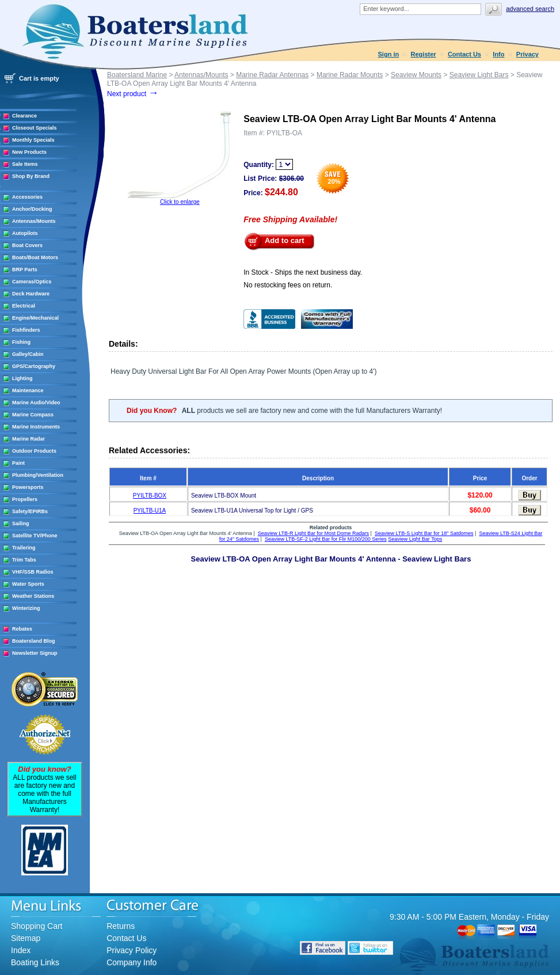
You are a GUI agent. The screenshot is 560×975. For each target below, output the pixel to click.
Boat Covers (27, 245)
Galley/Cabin (28, 354)
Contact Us (464, 54)
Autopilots (25, 233)
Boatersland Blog (34, 641)
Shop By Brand (31, 176)
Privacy (527, 54)
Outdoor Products (34, 451)
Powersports (28, 487)
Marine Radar (28, 439)
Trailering (24, 548)
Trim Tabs (24, 560)
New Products (29, 152)
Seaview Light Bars (479, 75)
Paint (18, 463)
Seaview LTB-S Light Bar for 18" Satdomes (424, 533)
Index (21, 950)
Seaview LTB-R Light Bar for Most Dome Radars (313, 533)
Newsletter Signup (35, 653)
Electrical (24, 306)
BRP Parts (25, 270)
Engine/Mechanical (35, 318)
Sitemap (26, 938)
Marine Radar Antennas (272, 75)
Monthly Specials (33, 140)
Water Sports (28, 584)
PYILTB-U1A (150, 511)
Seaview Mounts (416, 75)
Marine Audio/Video (36, 403)
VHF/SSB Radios (33, 572)
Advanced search (530, 9)
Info (498, 54)
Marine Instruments (36, 427)
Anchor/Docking (32, 209)
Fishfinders (26, 330)
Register (424, 54)
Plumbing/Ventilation (38, 475)
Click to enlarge (180, 202)
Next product (133, 94)
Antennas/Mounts (34, 221)
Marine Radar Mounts (350, 75)
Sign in (389, 54)
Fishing (21, 342)
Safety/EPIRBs (30, 511)
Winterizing (26, 608)
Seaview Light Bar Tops (415, 539)
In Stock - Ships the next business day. (303, 272)
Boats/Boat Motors (35, 257)
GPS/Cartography (34, 366)
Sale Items (25, 164)
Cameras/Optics (32, 282)
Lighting (22, 378)
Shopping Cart (37, 926)
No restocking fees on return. (288, 285)
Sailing (21, 523)
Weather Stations (33, 596)
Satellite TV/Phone (35, 536)
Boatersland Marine (137, 75)
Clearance (24, 116)
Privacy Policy (132, 950)
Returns (121, 926)
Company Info (132, 962)
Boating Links (35, 962)
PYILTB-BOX (150, 496)
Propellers (25, 499)
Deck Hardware (31, 294)
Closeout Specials (35, 128)
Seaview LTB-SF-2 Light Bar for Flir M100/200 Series (326, 539)
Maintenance (28, 390)
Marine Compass (33, 415)
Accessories (27, 197)
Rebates (22, 629)
